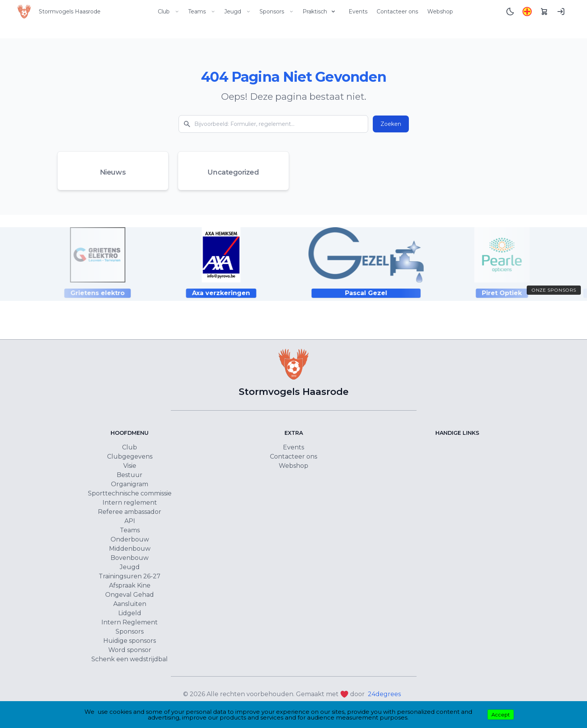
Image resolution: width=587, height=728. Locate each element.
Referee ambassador (130, 512)
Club (168, 12)
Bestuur (130, 475)
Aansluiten (130, 604)
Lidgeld (130, 613)
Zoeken (391, 124)
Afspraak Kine (130, 585)
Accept (501, 715)
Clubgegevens (130, 456)
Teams (202, 12)
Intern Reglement (130, 622)
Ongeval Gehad (130, 595)
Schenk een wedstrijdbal (130, 659)
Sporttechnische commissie (130, 493)
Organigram (130, 484)
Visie (130, 466)
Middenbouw (130, 549)
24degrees (384, 694)
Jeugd (237, 12)
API (130, 521)
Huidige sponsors (130, 641)
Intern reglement (130, 503)
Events (358, 12)
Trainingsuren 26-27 (130, 576)
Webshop (440, 12)
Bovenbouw (130, 558)
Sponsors (276, 12)
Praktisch (319, 12)
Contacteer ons (397, 12)
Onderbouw (130, 539)
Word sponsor (130, 650)
